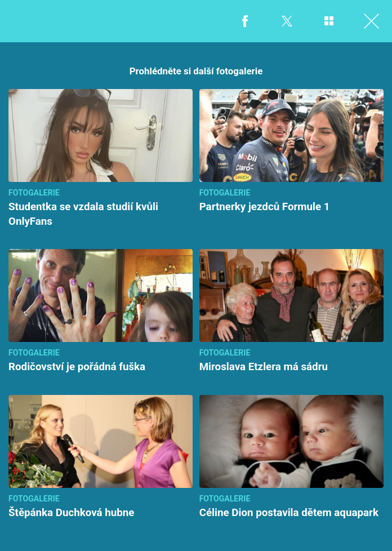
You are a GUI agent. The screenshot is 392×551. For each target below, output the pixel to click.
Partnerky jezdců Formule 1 (265, 207)
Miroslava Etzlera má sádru (264, 367)
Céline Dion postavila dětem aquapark (289, 513)
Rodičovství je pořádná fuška (77, 367)
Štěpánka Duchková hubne (71, 513)
